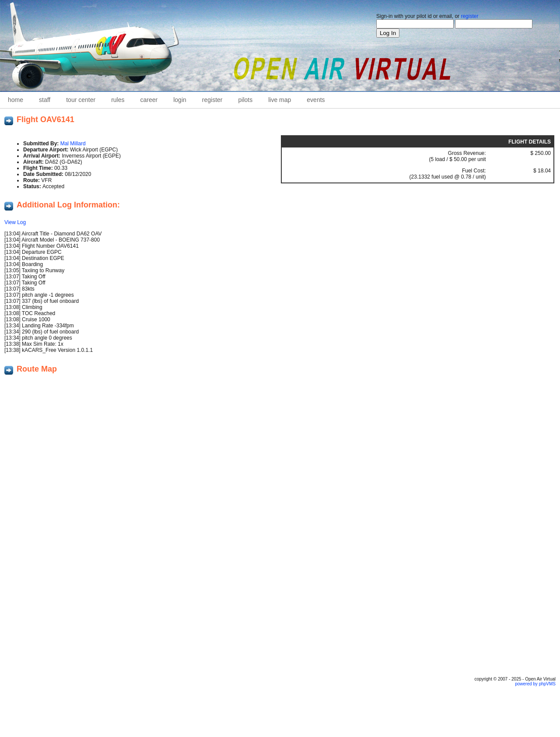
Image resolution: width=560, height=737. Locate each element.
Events (316, 100)
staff (45, 100)
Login (180, 100)
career (149, 100)
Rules (118, 100)
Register (212, 100)
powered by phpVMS (535, 684)
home (16, 100)
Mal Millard (73, 144)
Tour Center (81, 100)
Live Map (280, 100)
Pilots (246, 100)
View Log (15, 222)
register (469, 16)
